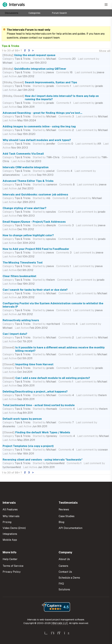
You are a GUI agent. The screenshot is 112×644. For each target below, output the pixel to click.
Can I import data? (15, 334)
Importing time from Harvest (34, 364)
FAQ (61, 584)
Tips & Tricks (23, 59)
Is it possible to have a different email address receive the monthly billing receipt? (60, 349)
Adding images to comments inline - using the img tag (39, 126)
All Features (10, 509)
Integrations (10, 534)
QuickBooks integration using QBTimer (40, 69)
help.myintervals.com (39, 34)
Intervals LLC (60, 623)
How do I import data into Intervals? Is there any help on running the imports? (62, 98)
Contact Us (65, 572)
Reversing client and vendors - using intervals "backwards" (43, 460)
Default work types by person (22, 419)
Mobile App (10, 540)
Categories (34, 13)
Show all (105, 51)
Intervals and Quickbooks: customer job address (35, 195)
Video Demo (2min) (14, 528)
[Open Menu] (106, 5)
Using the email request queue (35, 55)
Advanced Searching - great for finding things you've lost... (42, 113)
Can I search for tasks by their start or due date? (35, 290)
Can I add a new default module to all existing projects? (53, 378)
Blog (61, 522)
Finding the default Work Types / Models (43, 432)
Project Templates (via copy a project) (28, 446)
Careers (63, 566)
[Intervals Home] (14, 5)
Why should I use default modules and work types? (37, 140)
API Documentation (70, 528)
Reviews (64, 509)
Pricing (7, 522)
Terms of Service (13, 566)
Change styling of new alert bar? (24, 208)
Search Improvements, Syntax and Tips (51, 82)
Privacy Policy (12, 572)
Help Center (10, 559)
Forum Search (59, 13)
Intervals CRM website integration (26, 167)
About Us (64, 559)
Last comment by (89, 59)
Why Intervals (11, 516)
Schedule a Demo (69, 578)
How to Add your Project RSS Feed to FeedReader (36, 249)
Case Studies (67, 516)
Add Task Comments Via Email (23, 154)
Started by (39, 59)
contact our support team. (44, 38)
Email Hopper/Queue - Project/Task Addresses (34, 222)
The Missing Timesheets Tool (23, 263)
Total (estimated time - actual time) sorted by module (39, 405)
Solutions (64, 589)
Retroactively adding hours (21, 320)
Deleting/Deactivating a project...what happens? (35, 392)
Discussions (12, 13)
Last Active (22, 63)
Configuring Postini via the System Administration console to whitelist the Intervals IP (53, 305)
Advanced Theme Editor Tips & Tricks (28, 181)
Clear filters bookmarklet (19, 276)
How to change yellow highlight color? (28, 235)
